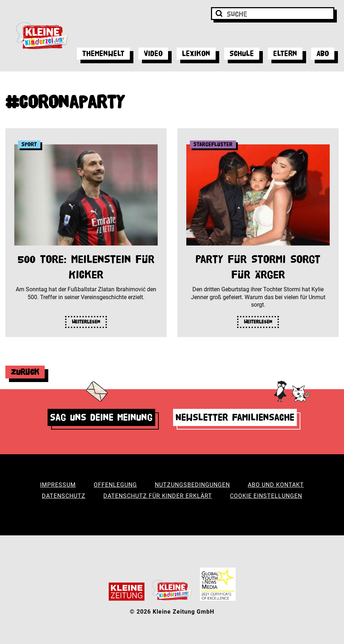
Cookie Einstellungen (266, 496)
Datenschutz (64, 496)
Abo (323, 53)
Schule (242, 53)
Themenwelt (103, 53)
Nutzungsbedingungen (192, 485)
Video (153, 53)
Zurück (25, 372)
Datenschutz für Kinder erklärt (158, 496)
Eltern (285, 53)
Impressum (58, 485)
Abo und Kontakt (276, 485)
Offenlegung (115, 485)
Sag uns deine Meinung (101, 417)
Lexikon (196, 53)
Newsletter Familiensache (235, 417)
